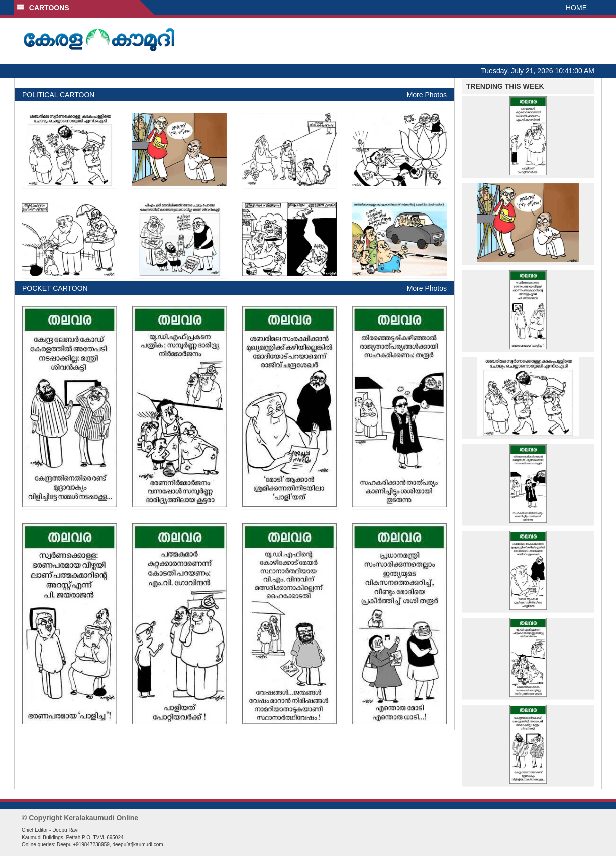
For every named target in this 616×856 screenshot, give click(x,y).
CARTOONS (43, 8)
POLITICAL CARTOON (58, 95)
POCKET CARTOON (55, 288)
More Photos (427, 95)
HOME (576, 8)
